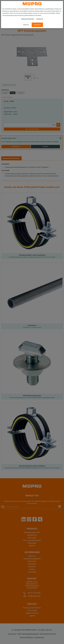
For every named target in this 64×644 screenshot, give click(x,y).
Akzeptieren (37, 25)
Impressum (40, 19)
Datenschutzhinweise (27, 19)
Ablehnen (26, 25)
